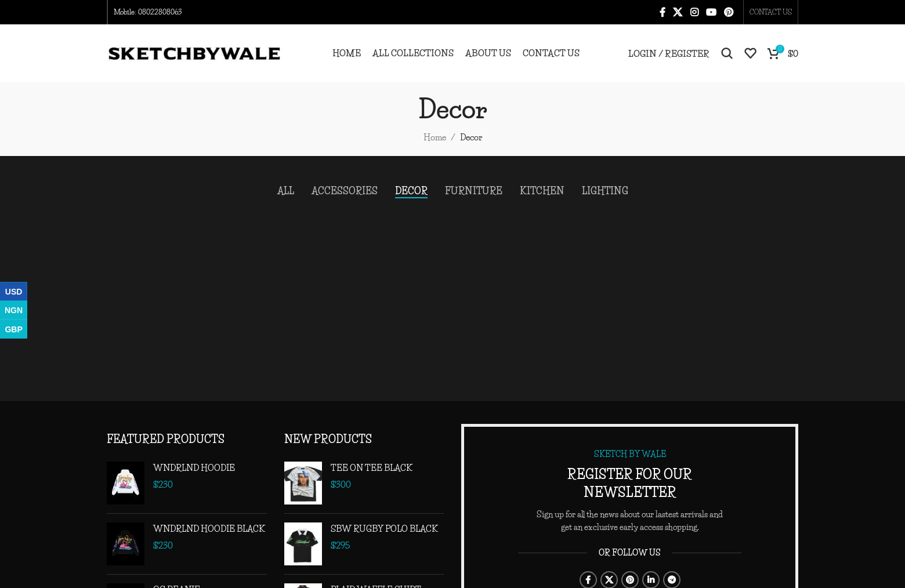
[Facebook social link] (662, 12)
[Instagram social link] (694, 12)
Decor (471, 137)
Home (435, 137)
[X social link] (678, 12)
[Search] (727, 53)
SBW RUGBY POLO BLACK (384, 529)
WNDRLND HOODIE (194, 468)
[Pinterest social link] (729, 12)
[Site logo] (195, 52)
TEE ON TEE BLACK (372, 468)
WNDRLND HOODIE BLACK (209, 529)
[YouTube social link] (711, 12)
